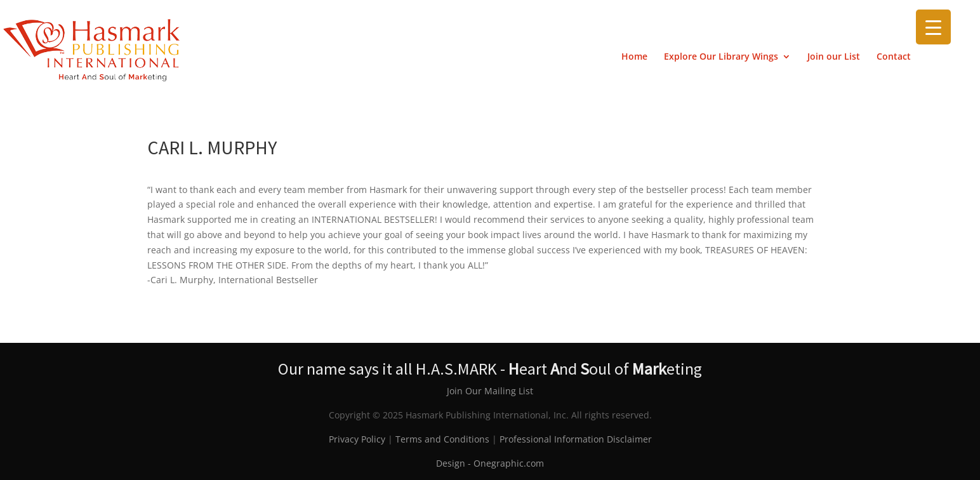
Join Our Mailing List (490, 391)
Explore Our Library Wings (721, 57)
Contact (894, 57)
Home (634, 57)
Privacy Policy (357, 439)
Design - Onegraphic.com (490, 463)
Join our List (834, 57)
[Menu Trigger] (933, 27)
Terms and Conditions (442, 439)
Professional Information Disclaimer (576, 439)
